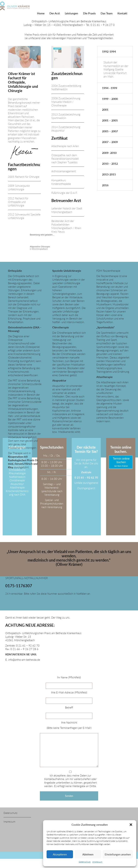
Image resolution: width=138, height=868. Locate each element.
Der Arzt (55, 13)
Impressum (97, 862)
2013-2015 (109, 174)
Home (41, 13)
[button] (131, 825)
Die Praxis (89, 13)
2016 (105, 185)
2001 (105, 109)
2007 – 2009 (110, 142)
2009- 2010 (109, 153)
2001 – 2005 (110, 120)
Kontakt (122, 13)
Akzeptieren (60, 854)
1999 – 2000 (110, 99)
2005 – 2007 (110, 131)
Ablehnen (88, 854)
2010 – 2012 (110, 163)
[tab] (115, 52)
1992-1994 (109, 51)
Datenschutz (85, 862)
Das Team (107, 13)
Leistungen (71, 13)
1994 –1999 (110, 88)
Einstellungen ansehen (118, 854)
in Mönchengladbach (40, 248)
